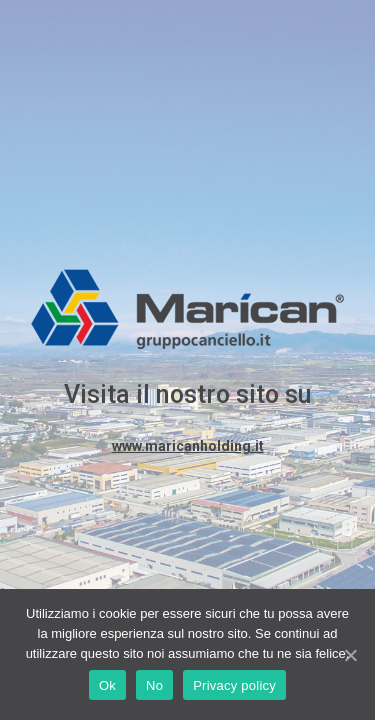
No (154, 685)
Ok (107, 685)
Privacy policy (234, 685)
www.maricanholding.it (188, 446)
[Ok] (350, 655)
